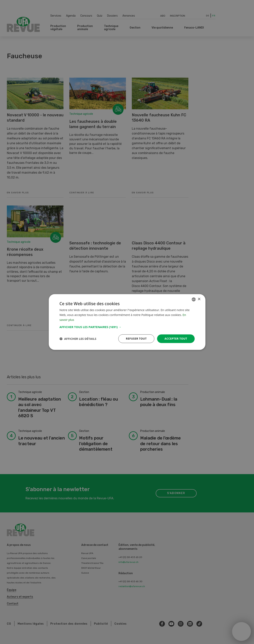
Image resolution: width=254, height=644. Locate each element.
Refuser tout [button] (136, 339)
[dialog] (127, 322)
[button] (127, 327)
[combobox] (194, 299)
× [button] (199, 299)
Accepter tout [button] (176, 339)
